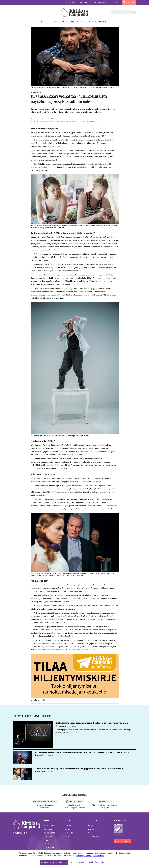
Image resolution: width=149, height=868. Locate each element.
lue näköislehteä (122, 820)
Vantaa (67, 837)
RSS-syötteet (49, 847)
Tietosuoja (92, 833)
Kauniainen (69, 833)
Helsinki (68, 826)
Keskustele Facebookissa (46, 801)
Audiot (47, 840)
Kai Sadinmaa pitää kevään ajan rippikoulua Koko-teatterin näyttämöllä (92, 723)
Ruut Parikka (49, 119)
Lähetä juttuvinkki (99, 2)
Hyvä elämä (48, 829)
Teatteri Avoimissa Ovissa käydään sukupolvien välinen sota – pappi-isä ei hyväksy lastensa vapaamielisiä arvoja (79, 769)
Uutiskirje (106, 801)
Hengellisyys (49, 837)
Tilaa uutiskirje (114, 2)
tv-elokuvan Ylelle (95, 164)
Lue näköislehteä (71, 2)
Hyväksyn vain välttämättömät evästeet (90, 862)
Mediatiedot (92, 829)
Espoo (67, 829)
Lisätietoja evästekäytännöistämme (90, 856)
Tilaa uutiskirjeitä (94, 837)
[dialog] (74, 859)
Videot (46, 844)
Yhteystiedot (93, 826)
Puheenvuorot (49, 833)
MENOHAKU (130, 2)
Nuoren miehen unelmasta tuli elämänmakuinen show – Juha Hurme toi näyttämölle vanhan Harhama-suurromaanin (82, 753)
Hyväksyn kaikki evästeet (54, 862)
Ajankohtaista (49, 826)
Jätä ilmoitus (85, 2)
